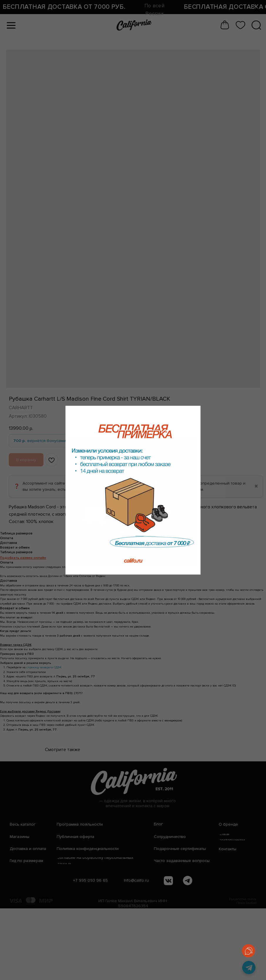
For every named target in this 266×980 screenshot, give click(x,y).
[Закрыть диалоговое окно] (257, 9)
